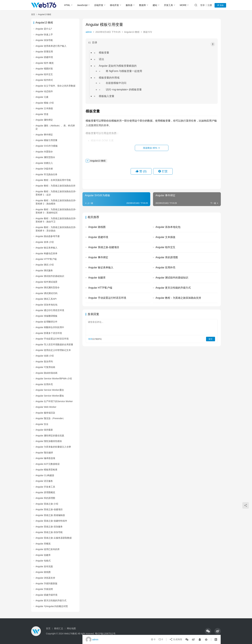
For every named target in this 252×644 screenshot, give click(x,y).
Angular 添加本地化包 (46, 305)
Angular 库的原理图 (45, 498)
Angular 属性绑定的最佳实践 (50, 436)
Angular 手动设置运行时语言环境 (52, 339)
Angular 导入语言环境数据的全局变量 (54, 344)
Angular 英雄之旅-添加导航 (49, 532)
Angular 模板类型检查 (46, 470)
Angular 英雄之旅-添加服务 (49, 527)
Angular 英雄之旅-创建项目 (49, 509)
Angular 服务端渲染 (45, 413)
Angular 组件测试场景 (46, 282)
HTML (67, 5)
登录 (203, 5)
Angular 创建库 (43, 555)
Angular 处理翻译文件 (46, 322)
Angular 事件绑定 (44, 135)
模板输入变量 (107, 96)
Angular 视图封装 (44, 69)
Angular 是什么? (44, 29)
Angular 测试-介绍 (45, 265)
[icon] (208, 631)
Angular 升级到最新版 (46, 583)
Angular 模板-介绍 (45, 103)
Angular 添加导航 (44, 40)
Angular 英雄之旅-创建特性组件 (51, 521)
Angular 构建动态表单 (46, 253)
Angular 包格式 (43, 561)
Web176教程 (71, 634)
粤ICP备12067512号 (105, 634)
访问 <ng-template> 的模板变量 (124, 90)
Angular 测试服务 (44, 270)
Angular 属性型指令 (45, 157)
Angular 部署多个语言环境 (49, 333)
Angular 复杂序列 (44, 362)
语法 (102, 59)
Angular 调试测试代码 (46, 293)
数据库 (143, 5)
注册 (210, 5)
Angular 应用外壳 (44, 384)
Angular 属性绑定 (44, 120)
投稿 (220, 5)
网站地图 (71, 628)
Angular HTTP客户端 (46, 259)
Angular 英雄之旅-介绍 (47, 504)
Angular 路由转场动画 (46, 373)
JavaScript (82, 5)
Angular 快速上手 (44, 35)
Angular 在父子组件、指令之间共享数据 (55, 86)
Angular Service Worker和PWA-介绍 (54, 379)
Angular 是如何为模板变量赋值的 (118, 66)
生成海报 (176, 640)
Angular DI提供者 (44, 169)
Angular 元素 (42, 97)
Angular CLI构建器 (45, 475)
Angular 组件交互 (44, 74)
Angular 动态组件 (44, 91)
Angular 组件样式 (44, 80)
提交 (211, 339)
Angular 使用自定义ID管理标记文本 (53, 350)
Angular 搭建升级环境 (46, 595)
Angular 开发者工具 (45, 487)
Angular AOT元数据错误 (48, 464)
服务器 (129, 5)
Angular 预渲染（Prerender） (50, 418)
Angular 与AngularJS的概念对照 (52, 606)
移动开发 (115, 5)
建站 (155, 5)
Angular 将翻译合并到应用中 (50, 327)
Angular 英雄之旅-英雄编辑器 (50, 515)
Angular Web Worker (46, 407)
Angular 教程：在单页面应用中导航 (53, 180)
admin (89, 32)
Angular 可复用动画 (45, 367)
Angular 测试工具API (46, 299)
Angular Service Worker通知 (50, 396)
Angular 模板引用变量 (46, 140)
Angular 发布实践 (44, 566)
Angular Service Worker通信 (50, 390)
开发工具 (169, 5)
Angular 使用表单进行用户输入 (51, 46)
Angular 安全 (42, 424)
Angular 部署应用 (44, 52)
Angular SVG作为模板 (47, 146)
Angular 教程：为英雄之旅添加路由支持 (55, 186)
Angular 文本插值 (44, 108)
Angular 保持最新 (44, 430)
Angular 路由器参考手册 (48, 236)
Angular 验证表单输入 (46, 248)
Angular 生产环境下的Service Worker (54, 401)
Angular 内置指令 (44, 152)
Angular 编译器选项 (45, 458)
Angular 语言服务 (44, 481)
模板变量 (104, 53)
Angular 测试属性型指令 (48, 287)
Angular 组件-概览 (45, 63)
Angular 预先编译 (44, 453)
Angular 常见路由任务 (46, 174)
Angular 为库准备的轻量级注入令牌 (53, 447)
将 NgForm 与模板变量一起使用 (124, 71)
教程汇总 (59, 628)
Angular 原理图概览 (45, 492)
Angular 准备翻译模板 (46, 316)
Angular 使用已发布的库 (48, 549)
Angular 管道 (42, 114)
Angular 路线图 (43, 572)
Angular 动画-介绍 (45, 356)
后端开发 (99, 5)
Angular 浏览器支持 (45, 578)
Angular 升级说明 (44, 589)
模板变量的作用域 (109, 78)
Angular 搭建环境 (44, 57)
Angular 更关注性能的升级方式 (51, 600)
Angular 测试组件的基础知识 (50, 276)
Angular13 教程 (132, 32)
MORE (183, 5)
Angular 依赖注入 (44, 163)
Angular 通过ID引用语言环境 (50, 310)
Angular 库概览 (43, 544)
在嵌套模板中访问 (116, 83)
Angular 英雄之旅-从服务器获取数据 (54, 538)
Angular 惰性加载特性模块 (49, 441)
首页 (33, 14)
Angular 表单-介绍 (45, 242)
